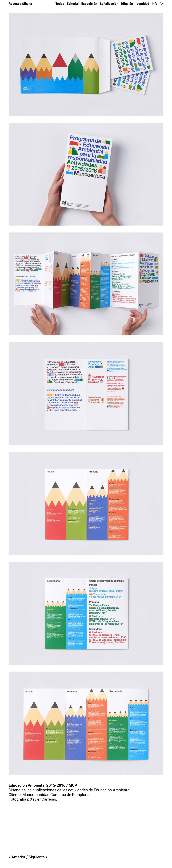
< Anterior (17, 857)
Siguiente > (38, 857)
